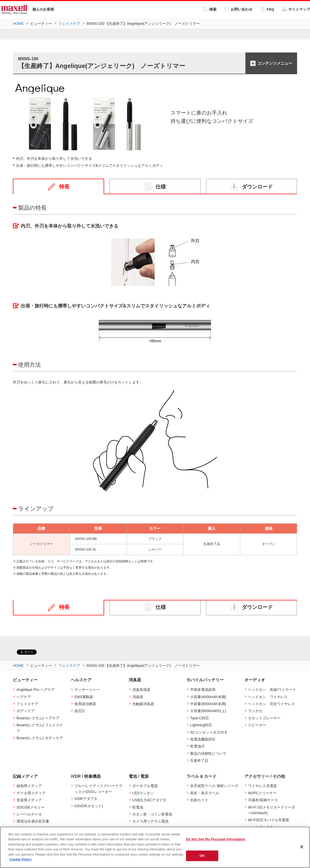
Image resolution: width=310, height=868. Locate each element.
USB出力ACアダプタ (149, 800)
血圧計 (80, 711)
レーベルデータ (29, 814)
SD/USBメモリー (30, 807)
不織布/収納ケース (263, 800)
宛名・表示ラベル (205, 793)
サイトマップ (296, 9)
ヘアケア (24, 697)
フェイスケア (27, 704)
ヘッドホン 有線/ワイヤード (272, 690)
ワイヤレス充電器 (262, 786)
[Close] (302, 847)
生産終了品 (199, 760)
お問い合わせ (238, 9)
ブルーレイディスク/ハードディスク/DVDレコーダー (98, 789)
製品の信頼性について (208, 753)
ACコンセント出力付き (209, 732)
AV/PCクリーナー (262, 793)
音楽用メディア (29, 800)
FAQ (267, 9)
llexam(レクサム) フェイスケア (40, 728)
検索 (210, 9)
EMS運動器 (84, 697)
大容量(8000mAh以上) (208, 711)
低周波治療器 (85, 704)
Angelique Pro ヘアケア (36, 690)
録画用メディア (29, 786)
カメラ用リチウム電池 (150, 821)
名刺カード (199, 800)
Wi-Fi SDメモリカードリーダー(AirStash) (272, 810)
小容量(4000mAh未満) (208, 697)
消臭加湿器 (141, 690)
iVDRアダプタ (86, 799)
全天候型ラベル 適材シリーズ (214, 786)
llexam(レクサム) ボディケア (40, 738)
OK (202, 856)
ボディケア (26, 711)
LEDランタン (143, 793)
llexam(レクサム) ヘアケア (38, 718)
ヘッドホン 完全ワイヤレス (272, 704)
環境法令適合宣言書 (33, 821)
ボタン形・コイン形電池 (152, 814)
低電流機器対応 (203, 739)
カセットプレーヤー (264, 718)
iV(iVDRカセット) (89, 806)
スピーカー (257, 725)
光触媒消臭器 (143, 704)
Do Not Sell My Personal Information (216, 839)
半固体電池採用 (203, 690)
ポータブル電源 (145, 786)
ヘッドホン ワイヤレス (268, 697)
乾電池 (138, 807)
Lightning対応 (201, 725)
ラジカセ (255, 711)
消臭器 (138, 697)
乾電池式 (197, 746)
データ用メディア (31, 793)
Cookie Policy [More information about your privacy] (21, 859)
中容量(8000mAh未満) (208, 704)
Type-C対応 (200, 718)
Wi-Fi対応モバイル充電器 (269, 820)
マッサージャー (87, 690)
